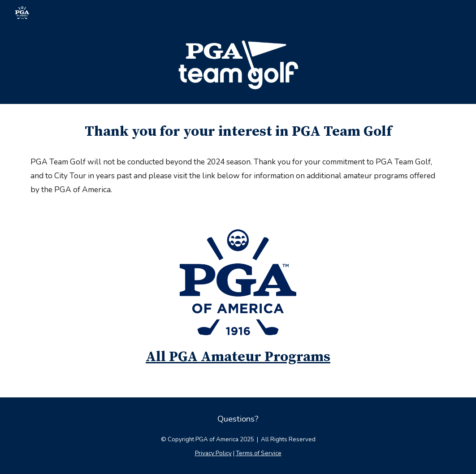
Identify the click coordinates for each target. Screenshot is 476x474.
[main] (238, 132)
